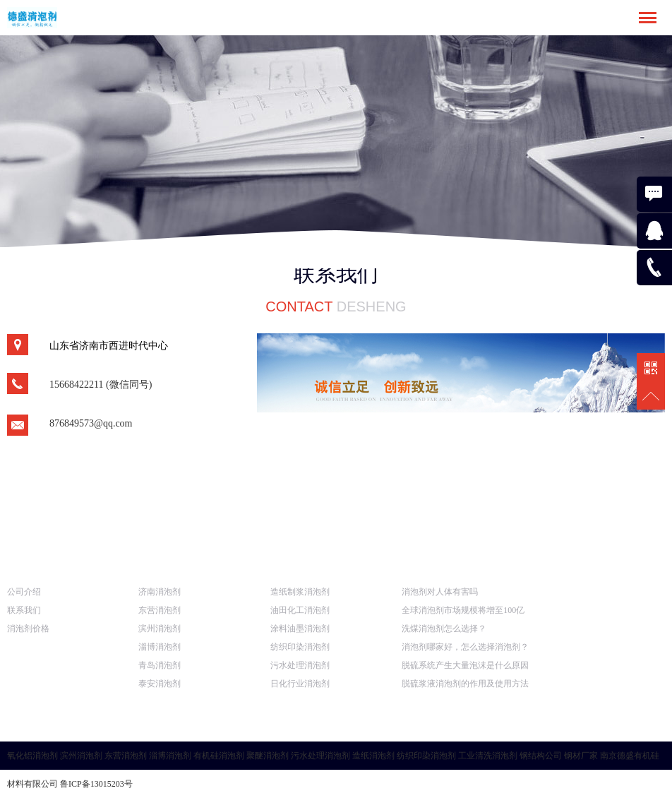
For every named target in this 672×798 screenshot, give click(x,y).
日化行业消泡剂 (300, 684)
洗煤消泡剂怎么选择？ (444, 629)
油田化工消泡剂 (300, 610)
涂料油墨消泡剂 (300, 629)
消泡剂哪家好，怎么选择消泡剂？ (465, 647)
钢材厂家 (581, 756)
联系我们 (24, 610)
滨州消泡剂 (160, 629)
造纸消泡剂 (373, 756)
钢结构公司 (541, 756)
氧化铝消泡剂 (32, 756)
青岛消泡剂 (160, 665)
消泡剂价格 (28, 629)
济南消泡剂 (160, 592)
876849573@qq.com (91, 423)
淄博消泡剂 (160, 647)
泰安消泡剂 (160, 684)
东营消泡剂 (160, 610)
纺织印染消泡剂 (300, 647)
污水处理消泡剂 (300, 665)
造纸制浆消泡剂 (300, 592)
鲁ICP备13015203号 (96, 784)
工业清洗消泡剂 (488, 756)
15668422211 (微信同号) (101, 385)
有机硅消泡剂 (219, 756)
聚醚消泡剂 (268, 756)
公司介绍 (24, 592)
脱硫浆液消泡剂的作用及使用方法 (465, 684)
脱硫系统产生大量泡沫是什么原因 (465, 665)
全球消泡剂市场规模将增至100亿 (463, 610)
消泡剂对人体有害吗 (440, 592)
